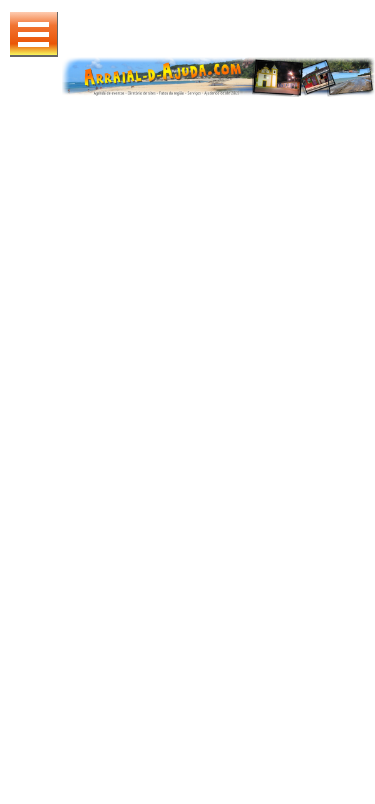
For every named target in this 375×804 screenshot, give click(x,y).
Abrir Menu (34, 34)
